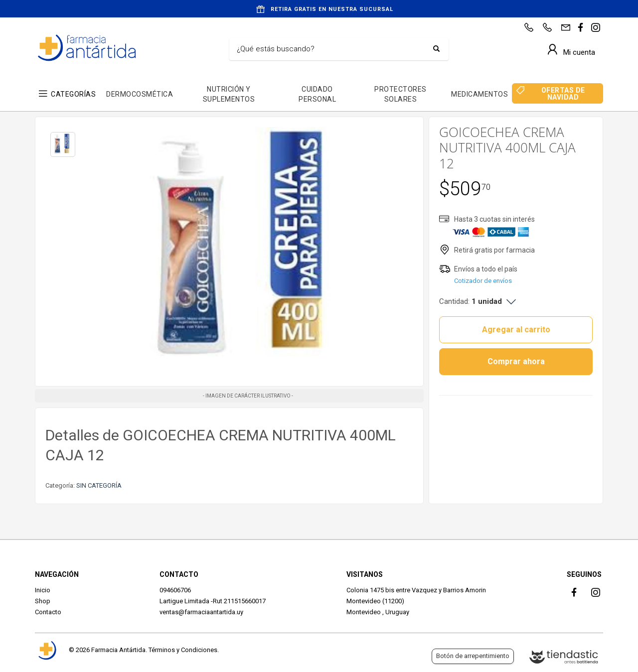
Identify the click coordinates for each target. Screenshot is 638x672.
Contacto (48, 612)
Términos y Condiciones (183, 650)
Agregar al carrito (516, 330)
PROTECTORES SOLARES (400, 94)
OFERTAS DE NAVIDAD (563, 94)
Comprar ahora (516, 361)
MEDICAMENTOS (479, 94)
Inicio (43, 590)
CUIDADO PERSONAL (317, 94)
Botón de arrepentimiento (473, 656)
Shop (43, 601)
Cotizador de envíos (483, 281)
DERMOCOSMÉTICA (140, 94)
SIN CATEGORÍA (99, 485)
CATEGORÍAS (73, 94)
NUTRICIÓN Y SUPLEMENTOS (229, 94)
